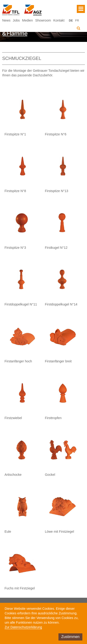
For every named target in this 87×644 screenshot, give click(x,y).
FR (77, 21)
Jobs (16, 20)
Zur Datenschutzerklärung (23, 627)
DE (71, 21)
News (6, 20)
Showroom (43, 20)
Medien (27, 20)
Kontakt (59, 20)
